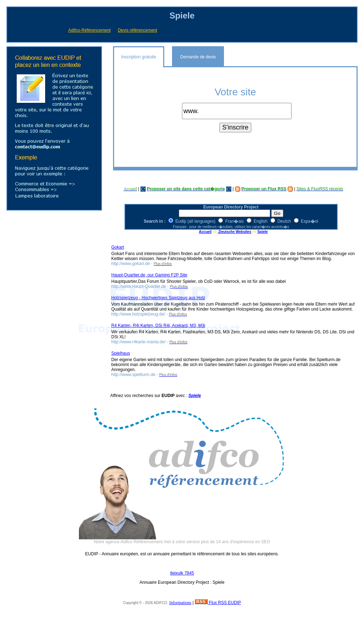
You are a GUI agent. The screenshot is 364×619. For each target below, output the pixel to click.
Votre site (235, 92)
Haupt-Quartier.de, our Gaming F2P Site (149, 275)
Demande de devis (198, 57)
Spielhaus (121, 353)
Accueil (205, 232)
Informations (180, 603)
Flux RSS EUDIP (218, 603)
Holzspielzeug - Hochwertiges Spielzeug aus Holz (158, 298)
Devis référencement (137, 30)
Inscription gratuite (139, 57)
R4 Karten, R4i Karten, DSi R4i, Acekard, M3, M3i (158, 326)
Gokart (118, 247)
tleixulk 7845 (182, 573)
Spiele (263, 232)
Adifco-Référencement (89, 30)
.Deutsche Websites (234, 232)
